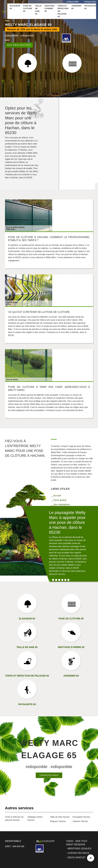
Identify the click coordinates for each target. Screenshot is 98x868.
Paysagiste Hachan (81, 817)
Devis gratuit (76, 857)
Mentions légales (79, 849)
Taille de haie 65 (38, 10)
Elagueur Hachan (58, 821)
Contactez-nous (49, 775)
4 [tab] (59, 580)
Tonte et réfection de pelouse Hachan (14, 818)
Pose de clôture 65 (28, 8)
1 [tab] (50, 580)
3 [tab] (56, 580)
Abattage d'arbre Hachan (35, 818)
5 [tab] (62, 580)
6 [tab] (65, 580)
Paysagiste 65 (90, 7)
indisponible (73, 2)
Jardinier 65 (76, 7)
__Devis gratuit (59, 500)
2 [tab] (53, 580)
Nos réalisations (19, 45)
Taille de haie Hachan (60, 817)
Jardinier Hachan (80, 821)
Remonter (91, 858)
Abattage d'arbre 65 (50, 8)
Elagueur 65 (15, 7)
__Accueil (56, 496)
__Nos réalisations (60, 505)
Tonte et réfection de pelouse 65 (63, 11)
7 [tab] (68, 580)
